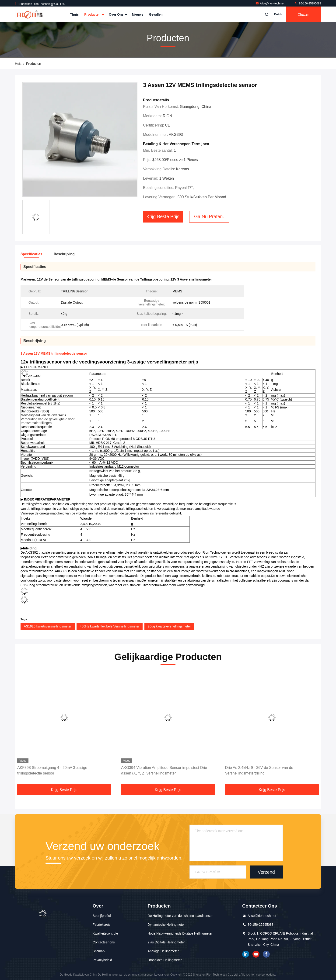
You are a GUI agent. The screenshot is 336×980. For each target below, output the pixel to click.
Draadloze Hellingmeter (165, 960)
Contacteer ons (104, 942)
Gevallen (156, 14)
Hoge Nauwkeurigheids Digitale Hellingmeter (180, 933)
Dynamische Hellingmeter (166, 925)
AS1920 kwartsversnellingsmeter (48, 626)
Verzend (266, 872)
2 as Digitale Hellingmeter (166, 942)
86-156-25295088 (308, 3)
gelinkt (246, 954)
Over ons (117, 14)
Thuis (74, 14)
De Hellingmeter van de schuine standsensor (180, 916)
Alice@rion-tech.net (270, 3)
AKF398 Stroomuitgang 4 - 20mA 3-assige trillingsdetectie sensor (52, 770)
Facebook (266, 954)
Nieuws (138, 14)
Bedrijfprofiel (102, 916)
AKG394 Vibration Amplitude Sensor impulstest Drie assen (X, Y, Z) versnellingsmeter (164, 770)
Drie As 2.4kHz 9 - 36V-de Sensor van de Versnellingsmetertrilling (259, 770)
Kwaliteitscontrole (105, 933)
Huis (18, 64)
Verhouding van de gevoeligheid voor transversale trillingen (48, 421)
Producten (94, 14)
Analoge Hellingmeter (163, 951)
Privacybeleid (102, 960)
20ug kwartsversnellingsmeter (169, 626)
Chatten (303, 14)
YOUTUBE (256, 954)
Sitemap (99, 951)
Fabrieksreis (101, 925)
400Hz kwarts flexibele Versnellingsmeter (110, 626)
